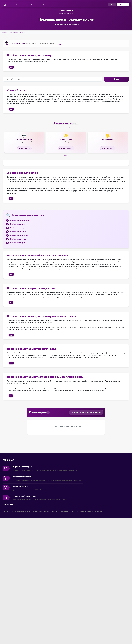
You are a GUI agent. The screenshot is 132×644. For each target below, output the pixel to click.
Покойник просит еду (17, 228)
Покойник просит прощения (19, 220)
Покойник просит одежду (17, 32)
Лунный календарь (48, 5)
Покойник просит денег (18, 224)
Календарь (58, 44)
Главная (4, 32)
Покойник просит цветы (18, 243)
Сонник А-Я (13, 5)
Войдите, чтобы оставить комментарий (86, 412)
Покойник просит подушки (19, 235)
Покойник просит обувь (18, 239)
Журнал (24, 5)
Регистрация (123, 5)
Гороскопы (35, 5)
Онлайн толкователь (75, 5)
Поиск (116, 79)
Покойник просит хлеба (18, 232)
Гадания (62, 5)
